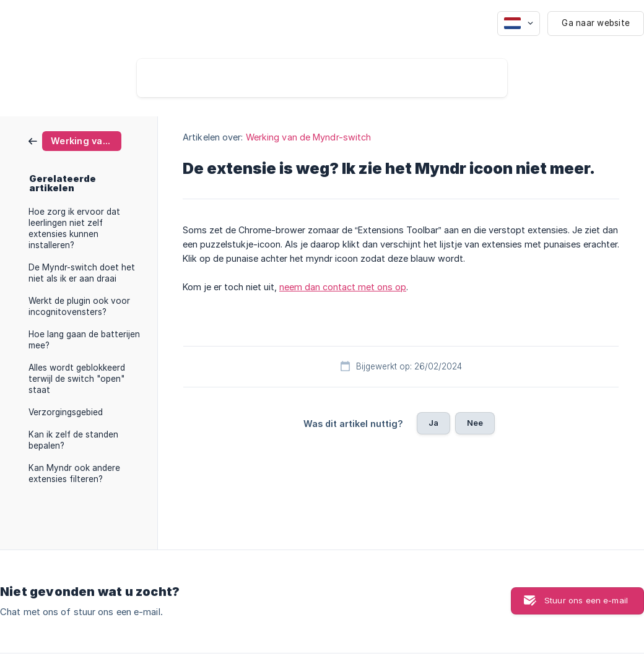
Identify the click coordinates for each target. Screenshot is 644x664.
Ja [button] (433, 423)
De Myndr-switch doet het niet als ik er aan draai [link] (82, 273)
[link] (75, 140)
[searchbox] (322, 78)
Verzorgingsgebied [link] (66, 412)
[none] (519, 24)
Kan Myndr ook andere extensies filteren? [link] (74, 473)
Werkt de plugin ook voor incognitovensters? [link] (79, 306)
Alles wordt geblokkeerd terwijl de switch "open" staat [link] (77, 379)
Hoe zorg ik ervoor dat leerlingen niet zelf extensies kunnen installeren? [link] (74, 228)
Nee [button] (475, 423)
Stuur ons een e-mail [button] (586, 600)
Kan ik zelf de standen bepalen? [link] (73, 440)
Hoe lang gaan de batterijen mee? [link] (84, 340)
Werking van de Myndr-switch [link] (309, 137)
